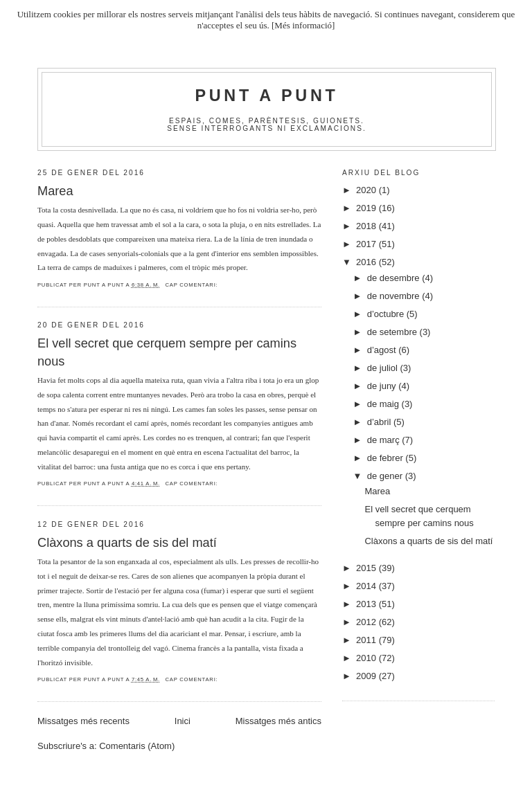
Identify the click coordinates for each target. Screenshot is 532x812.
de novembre (395, 296)
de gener (386, 476)
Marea (55, 191)
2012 (367, 622)
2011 (367, 640)
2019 (367, 208)
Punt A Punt (267, 96)
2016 (367, 262)
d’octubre (387, 314)
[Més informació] (303, 25)
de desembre (395, 278)
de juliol (384, 368)
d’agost (383, 350)
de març (385, 440)
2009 (367, 676)
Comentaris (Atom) (137, 746)
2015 (367, 568)
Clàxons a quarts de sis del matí (127, 543)
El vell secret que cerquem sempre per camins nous (167, 352)
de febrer (387, 458)
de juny (383, 386)
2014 (367, 586)
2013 (367, 604)
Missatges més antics (278, 721)
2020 (367, 190)
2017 (367, 244)
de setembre (393, 332)
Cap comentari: (191, 285)
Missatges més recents (83, 721)
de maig (384, 404)
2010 (367, 658)
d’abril (380, 422)
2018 (367, 226)
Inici (183, 721)
